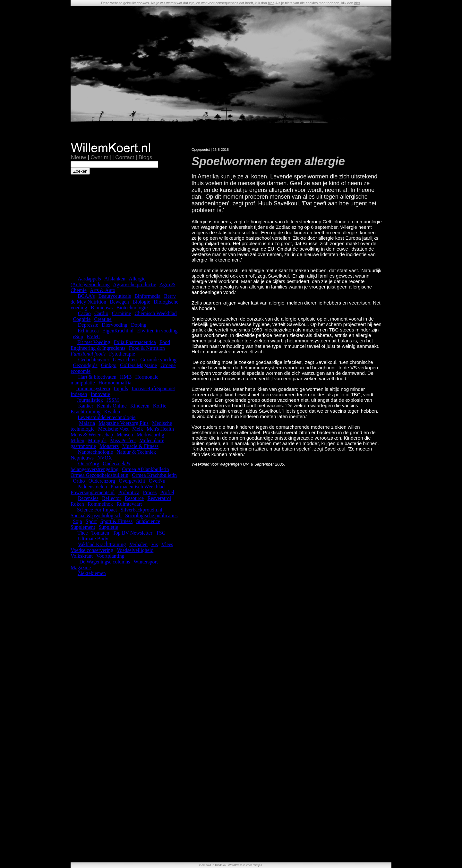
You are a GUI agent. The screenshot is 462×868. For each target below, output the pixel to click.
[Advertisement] (124, 225)
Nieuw (78, 157)
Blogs (145, 157)
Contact (125, 157)
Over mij (101, 157)
